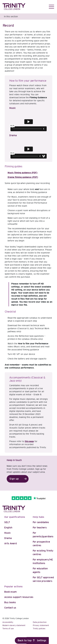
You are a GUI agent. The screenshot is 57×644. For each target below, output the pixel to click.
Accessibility (8, 622)
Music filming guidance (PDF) (22, 173)
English (8, 528)
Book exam (10, 592)
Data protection (40, 622)
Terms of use (8, 629)
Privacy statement (41, 625)
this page (29, 441)
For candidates (41, 522)
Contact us (10, 608)
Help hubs (38, 517)
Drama (8, 538)
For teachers (40, 528)
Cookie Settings (38, 640)
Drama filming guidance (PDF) (23, 177)
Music (7, 533)
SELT (7, 522)
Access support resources (19, 597)
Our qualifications (15, 517)
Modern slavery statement (14, 625)
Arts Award (10, 543)
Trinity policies (39, 629)
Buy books (10, 602)
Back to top (25, 640)
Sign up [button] (14, 479)
